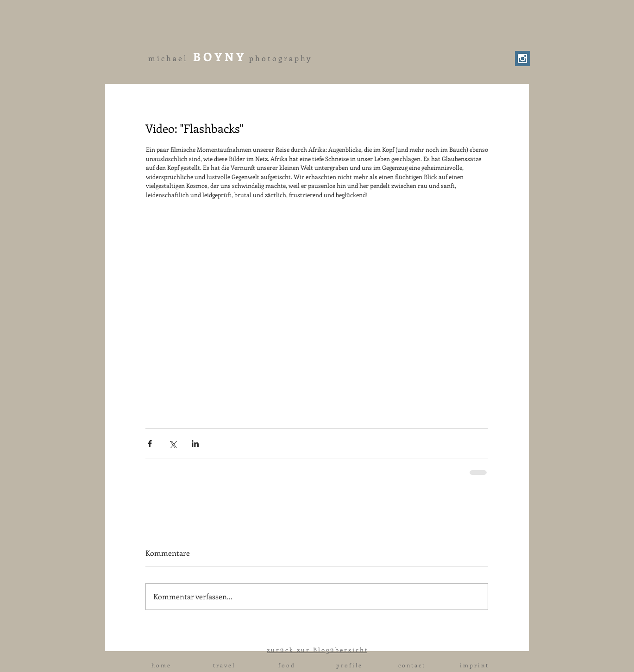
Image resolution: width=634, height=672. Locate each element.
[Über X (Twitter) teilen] (173, 444)
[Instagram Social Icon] (523, 59)
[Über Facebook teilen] (150, 444)
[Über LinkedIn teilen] (195, 444)
